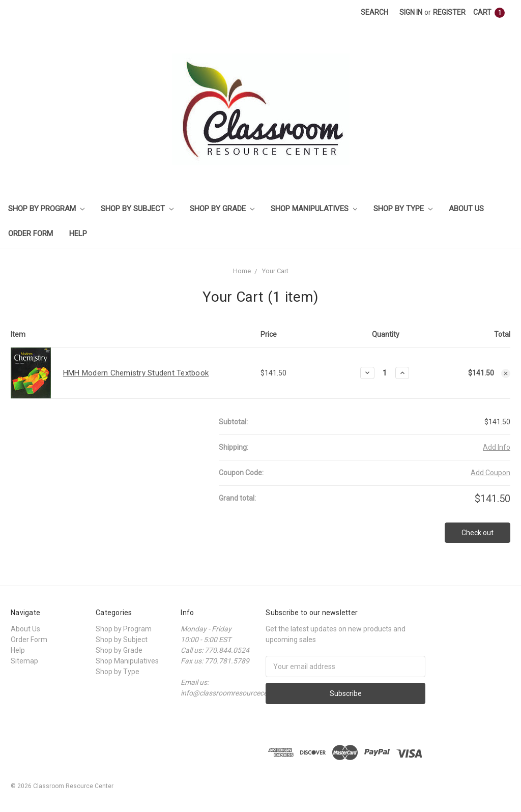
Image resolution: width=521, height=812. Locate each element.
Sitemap (24, 661)
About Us (466, 209)
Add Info (497, 447)
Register (449, 12)
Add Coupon (490, 473)
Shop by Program (46, 209)
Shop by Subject (137, 209)
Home (242, 271)
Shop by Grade (222, 209)
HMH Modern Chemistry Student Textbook (136, 373)
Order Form (31, 234)
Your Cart (275, 271)
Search (374, 12)
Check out (477, 533)
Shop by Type (403, 209)
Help (78, 234)
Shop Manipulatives (314, 209)
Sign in (411, 12)
